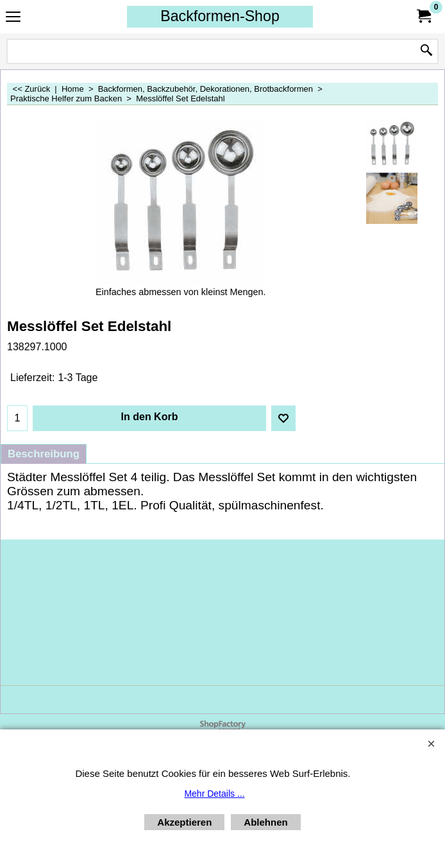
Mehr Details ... (214, 794)
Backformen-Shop (220, 16)
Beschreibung (44, 454)
